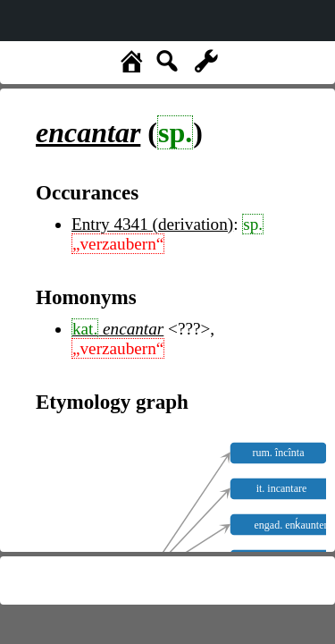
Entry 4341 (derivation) (152, 224)
